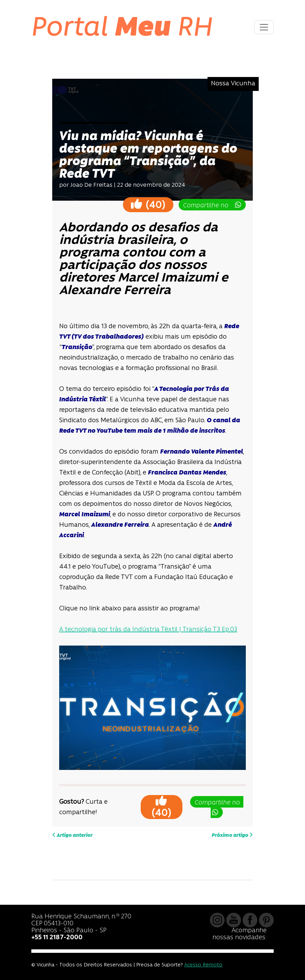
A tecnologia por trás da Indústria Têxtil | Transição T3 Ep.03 (148, 630)
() (148, 204)
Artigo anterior (72, 835)
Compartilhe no (212, 205)
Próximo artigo (232, 835)
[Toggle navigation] (264, 27)
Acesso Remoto (203, 965)
